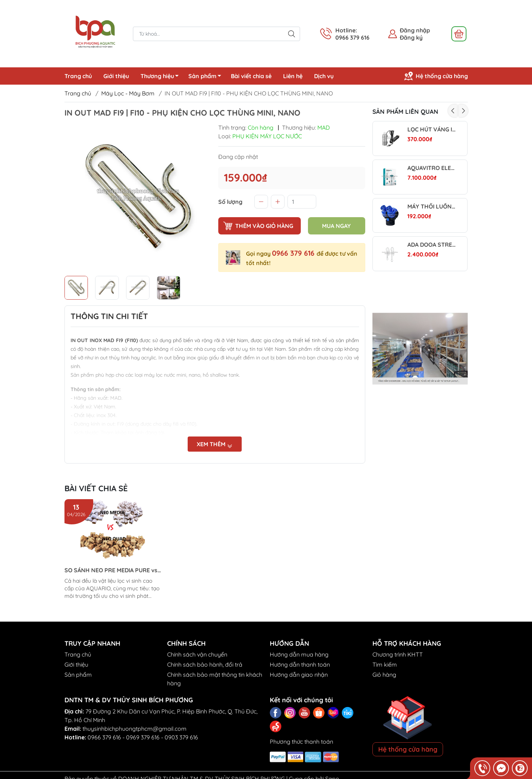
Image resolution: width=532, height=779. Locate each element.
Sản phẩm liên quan (405, 111)
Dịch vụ (324, 76)
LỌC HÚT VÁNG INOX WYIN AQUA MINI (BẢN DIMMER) (432, 129)
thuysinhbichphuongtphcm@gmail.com (135, 729)
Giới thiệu (116, 76)
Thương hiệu (162, 77)
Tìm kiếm (385, 664)
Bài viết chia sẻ (251, 76)
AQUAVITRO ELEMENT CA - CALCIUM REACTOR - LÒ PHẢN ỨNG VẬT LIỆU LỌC (432, 168)
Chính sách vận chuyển (197, 654)
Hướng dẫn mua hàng (299, 654)
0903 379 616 (181, 737)
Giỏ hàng (384, 675)
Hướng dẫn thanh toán (300, 664)
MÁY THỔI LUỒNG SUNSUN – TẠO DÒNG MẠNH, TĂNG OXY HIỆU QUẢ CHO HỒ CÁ (432, 207)
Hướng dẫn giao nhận (299, 675)
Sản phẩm (207, 77)
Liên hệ (293, 76)
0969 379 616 (143, 737)
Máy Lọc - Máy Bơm (128, 93)
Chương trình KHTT (398, 654)
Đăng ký (411, 37)
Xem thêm (215, 444)
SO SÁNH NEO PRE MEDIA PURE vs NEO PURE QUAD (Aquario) (111, 570)
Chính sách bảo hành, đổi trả (205, 664)
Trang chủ (78, 76)
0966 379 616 (294, 253)
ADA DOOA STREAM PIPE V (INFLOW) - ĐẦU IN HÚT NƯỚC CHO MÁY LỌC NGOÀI (432, 245)
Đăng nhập (415, 30)
